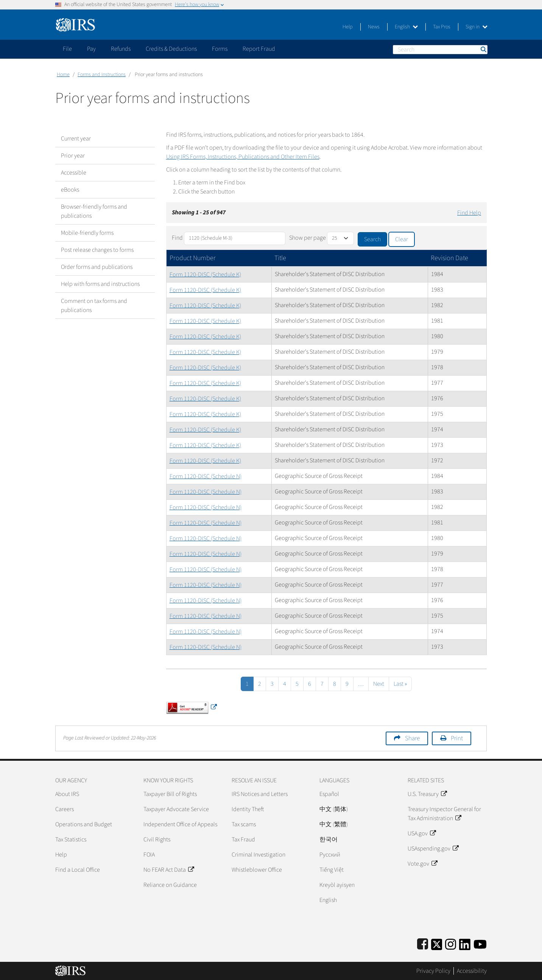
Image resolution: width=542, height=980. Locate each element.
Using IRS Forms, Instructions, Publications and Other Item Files (243, 157)
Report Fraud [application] (259, 49)
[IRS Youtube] (480, 943)
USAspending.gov (433, 849)
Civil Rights (157, 840)
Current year (76, 139)
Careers (65, 809)
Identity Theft (248, 809)
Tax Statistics (71, 840)
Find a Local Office (78, 870)
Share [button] (412, 738)
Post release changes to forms (97, 250)
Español (329, 794)
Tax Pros (442, 27)
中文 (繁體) (334, 824)
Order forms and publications (97, 267)
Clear (402, 239)
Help (348, 27)
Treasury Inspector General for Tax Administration (444, 814)
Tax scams (244, 824)
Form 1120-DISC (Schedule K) (205, 275)
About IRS (67, 794)
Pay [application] (91, 49)
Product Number (193, 258)
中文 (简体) (334, 809)
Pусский (330, 855)
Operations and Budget (84, 824)
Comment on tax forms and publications (94, 306)
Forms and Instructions (102, 75)
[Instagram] (451, 943)
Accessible (74, 173)
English (406, 27)
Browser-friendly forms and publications (94, 211)
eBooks (70, 190)
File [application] (67, 49)
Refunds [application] (121, 49)
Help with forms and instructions (100, 284)
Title (280, 258)
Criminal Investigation (259, 855)
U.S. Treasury (427, 794)
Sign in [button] (477, 27)
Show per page (308, 238)
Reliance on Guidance (170, 885)
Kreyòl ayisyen (337, 885)
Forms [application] (220, 49)
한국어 (329, 840)
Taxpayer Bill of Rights (170, 794)
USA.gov (422, 833)
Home (63, 75)
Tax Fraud (243, 840)
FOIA (149, 855)
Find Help (469, 213)
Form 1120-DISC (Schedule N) (206, 476)
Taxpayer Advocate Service (176, 809)
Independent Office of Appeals (180, 824)
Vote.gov (422, 864)
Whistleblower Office (257, 870)
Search (483, 49)
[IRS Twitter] (437, 943)
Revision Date (449, 258)
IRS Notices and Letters (260, 794)
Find (177, 238)
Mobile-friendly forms (87, 233)
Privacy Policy (433, 971)
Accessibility (472, 971)
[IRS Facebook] (423, 943)
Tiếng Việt (332, 870)
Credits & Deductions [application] (171, 49)
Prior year (73, 156)
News (374, 27)
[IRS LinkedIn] (465, 943)
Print (457, 738)
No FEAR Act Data (169, 870)
